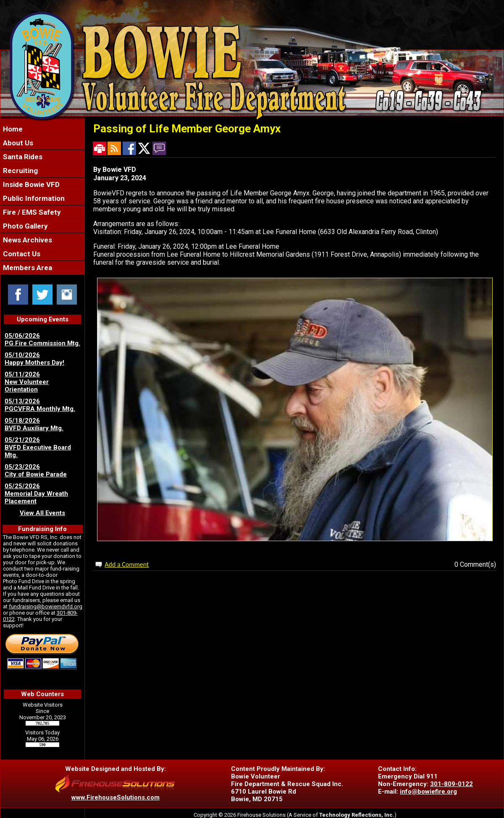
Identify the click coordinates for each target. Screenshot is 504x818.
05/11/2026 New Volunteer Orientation (27, 382)
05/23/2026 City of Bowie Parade (36, 471)
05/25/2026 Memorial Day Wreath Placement (36, 494)
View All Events (42, 513)
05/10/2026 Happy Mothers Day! (34, 359)
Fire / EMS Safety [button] (31, 212)
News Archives (27, 240)
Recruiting (20, 171)
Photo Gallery (25, 226)
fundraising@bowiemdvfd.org (46, 606)
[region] (42, 198)
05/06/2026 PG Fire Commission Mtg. (42, 339)
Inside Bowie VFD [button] (30, 184)
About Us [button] (17, 143)
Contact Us (21, 254)
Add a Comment (127, 564)
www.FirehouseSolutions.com (115, 797)
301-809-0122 (451, 784)
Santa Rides (22, 157)
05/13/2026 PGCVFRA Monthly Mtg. (40, 405)
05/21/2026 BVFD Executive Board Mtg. (38, 447)
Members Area (27, 268)
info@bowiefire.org (428, 792)
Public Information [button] (33, 198)
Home (12, 129)
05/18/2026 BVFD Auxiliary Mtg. (34, 424)
